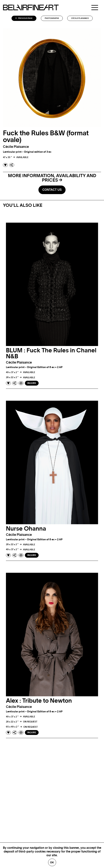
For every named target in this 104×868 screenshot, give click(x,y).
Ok (52, 862)
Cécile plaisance (80, 18)
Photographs (52, 18)
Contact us (52, 190)
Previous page (24, 18)
